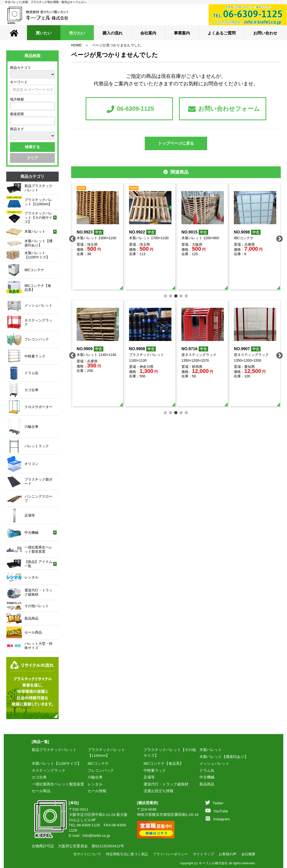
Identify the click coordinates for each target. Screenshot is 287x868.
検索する (32, 147)
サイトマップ (203, 854)
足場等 (149, 777)
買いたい (44, 33)
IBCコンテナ (98, 763)
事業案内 (182, 33)
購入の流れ (113, 33)
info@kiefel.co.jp (96, 835)
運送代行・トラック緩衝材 (166, 784)
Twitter (214, 803)
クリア (33, 158)
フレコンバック (101, 770)
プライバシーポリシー (170, 854)
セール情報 (97, 791)
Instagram (218, 819)
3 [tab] (176, 295)
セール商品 (41, 791)
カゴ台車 (39, 777)
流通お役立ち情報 (158, 791)
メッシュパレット (214, 763)
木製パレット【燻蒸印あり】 (224, 757)
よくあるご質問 (222, 33)
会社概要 (248, 854)
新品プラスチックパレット (54, 750)
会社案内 (148, 33)
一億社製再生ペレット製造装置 (58, 784)
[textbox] (13, 106)
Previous (71, 238)
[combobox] (32, 106)
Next (278, 238)
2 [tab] (171, 295)
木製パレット (211, 750)
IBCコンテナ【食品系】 (163, 763)
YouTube (217, 811)
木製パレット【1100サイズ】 (56, 763)
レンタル (95, 784)
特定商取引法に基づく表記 (127, 854)
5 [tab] (187, 295)
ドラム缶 (207, 770)
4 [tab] (181, 295)
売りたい (77, 33)
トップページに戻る (176, 143)
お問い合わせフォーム (224, 109)
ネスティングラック (49, 770)
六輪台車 (95, 777)
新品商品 (207, 784)
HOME (76, 45)
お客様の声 (228, 854)
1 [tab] (166, 295)
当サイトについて (87, 854)
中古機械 (207, 777)
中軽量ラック (155, 770)
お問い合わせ (265, 33)
